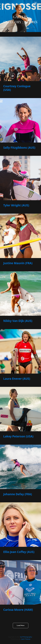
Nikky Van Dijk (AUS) (18, 321)
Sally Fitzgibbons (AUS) (19, 148)
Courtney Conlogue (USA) (17, 88)
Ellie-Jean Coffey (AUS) (19, 552)
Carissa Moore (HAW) (18, 610)
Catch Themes (26, 639)
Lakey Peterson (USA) (18, 436)
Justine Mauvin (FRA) (18, 263)
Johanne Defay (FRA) (18, 494)
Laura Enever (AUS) (17, 379)
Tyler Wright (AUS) (16, 205)
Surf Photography (16, 4)
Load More (21, 626)
